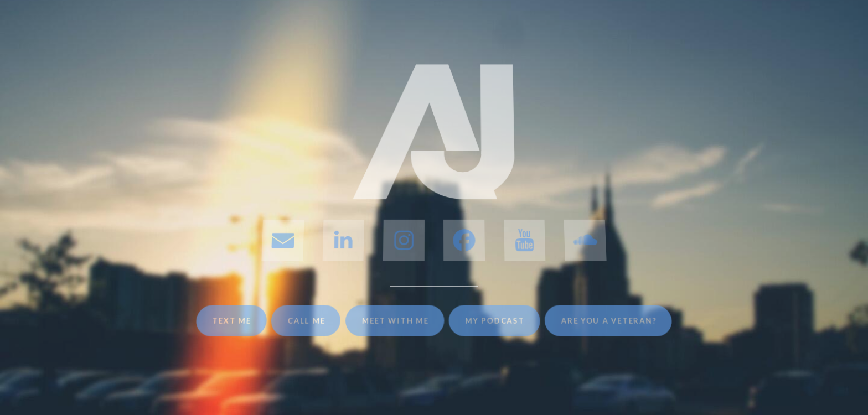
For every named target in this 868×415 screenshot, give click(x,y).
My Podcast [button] (495, 321)
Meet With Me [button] (395, 321)
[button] (283, 240)
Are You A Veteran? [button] (610, 321)
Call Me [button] (306, 321)
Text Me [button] (230, 321)
